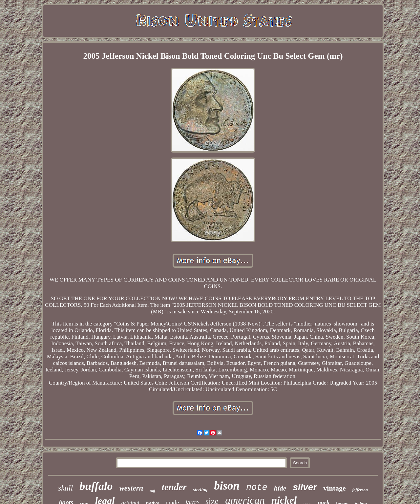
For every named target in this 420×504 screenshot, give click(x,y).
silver (305, 487)
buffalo (96, 486)
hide (280, 488)
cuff (152, 491)
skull (65, 488)
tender (174, 487)
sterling (200, 490)
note (257, 488)
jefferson (360, 490)
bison (227, 486)
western (131, 488)
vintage (334, 488)
